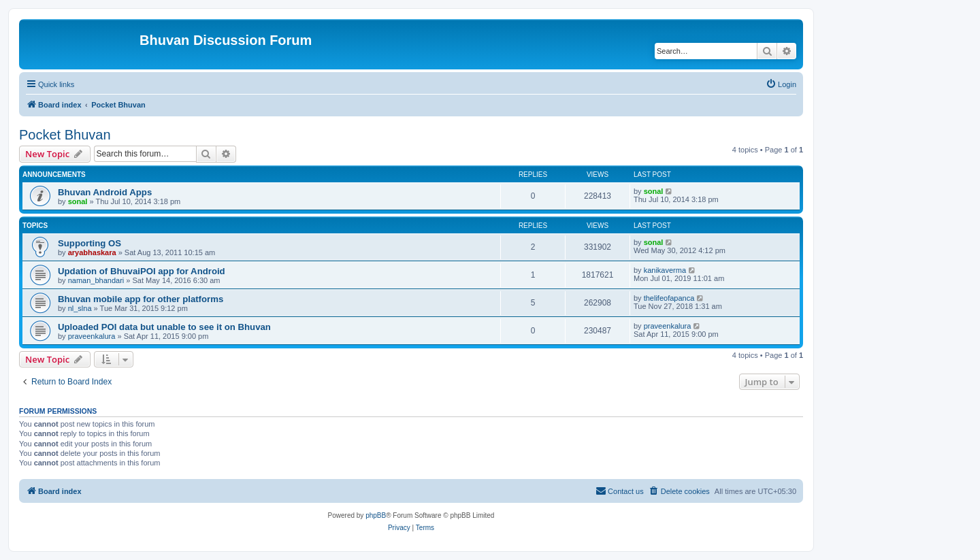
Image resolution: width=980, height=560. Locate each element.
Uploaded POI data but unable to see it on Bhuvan (164, 327)
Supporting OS (89, 243)
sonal (78, 201)
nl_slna (80, 308)
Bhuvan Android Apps (105, 192)
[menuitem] (781, 84)
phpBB (376, 515)
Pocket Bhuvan (65, 135)
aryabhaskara (92, 252)
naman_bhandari (96, 280)
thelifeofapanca (669, 298)
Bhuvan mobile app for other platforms (141, 299)
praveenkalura (92, 336)
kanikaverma (665, 270)
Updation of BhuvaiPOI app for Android (142, 271)
